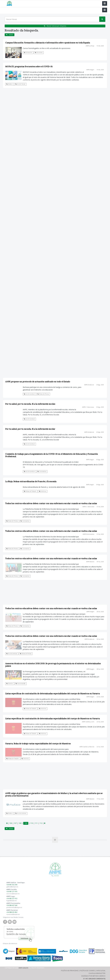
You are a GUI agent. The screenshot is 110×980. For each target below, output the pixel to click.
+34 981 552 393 (12, 885)
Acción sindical (29, 444)
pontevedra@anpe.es (14, 907)
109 (26, 823)
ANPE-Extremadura (88, 534)
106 (11, 823)
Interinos (43, 491)
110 (32, 823)
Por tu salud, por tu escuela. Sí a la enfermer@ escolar (30, 429)
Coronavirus (42, 471)
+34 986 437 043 (12, 905)
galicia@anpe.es (12, 887)
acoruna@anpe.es (13, 894)
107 (15, 823)
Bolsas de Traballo (30, 491)
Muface (9, 84)
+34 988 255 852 (12, 912)
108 (20, 823)
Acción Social (20, 84)
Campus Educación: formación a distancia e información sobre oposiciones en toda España (48, 43)
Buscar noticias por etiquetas (55, 26)
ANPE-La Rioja (90, 46)
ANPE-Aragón (90, 70)
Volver (10, 35)
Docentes (39, 52)
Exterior (10, 683)
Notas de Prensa (12, 521)
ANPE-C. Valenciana (88, 507)
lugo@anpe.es (12, 900)
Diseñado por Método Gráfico (93, 976)
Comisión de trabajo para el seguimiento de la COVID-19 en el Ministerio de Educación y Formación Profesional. (52, 455)
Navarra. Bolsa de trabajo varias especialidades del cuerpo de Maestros (38, 744)
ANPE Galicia (23, 968)
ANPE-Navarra (90, 562)
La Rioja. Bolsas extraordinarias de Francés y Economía (31, 481)
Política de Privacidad (70, 971)
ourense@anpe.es (13, 914)
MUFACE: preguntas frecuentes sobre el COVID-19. (29, 67)
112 (41, 823)
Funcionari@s (20, 683)
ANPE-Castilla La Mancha (87, 747)
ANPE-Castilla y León (88, 722)
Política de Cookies (87, 971)
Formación (28, 52)
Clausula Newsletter (97, 973)
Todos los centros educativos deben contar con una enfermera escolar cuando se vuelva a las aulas (51, 503)
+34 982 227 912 (12, 898)
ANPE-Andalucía (89, 432)
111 (36, 823)
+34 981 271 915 (12, 891)
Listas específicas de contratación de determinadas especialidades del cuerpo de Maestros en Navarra (52, 694)
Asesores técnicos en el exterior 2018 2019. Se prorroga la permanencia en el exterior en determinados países (53, 665)
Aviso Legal (101, 971)
